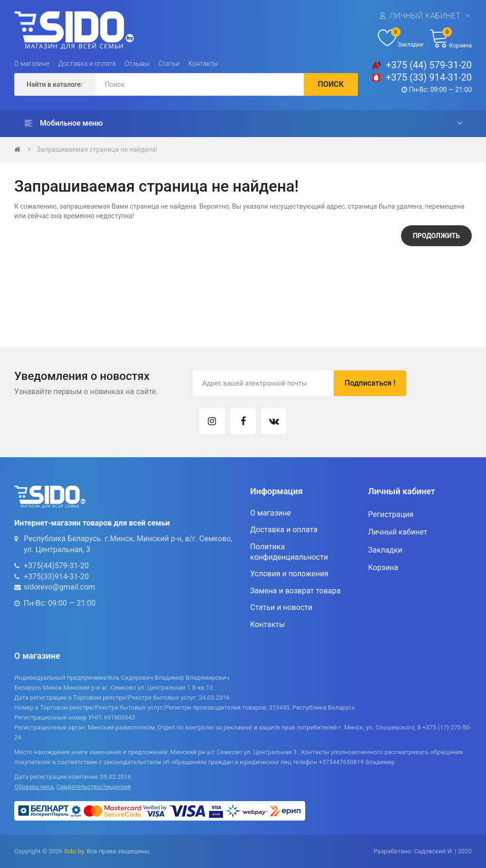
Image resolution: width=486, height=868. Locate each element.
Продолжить (436, 236)
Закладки (385, 550)
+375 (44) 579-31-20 (429, 65)
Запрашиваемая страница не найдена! (97, 149)
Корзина (383, 568)
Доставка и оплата (87, 64)
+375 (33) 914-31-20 (429, 77)
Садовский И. (434, 851)
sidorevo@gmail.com (59, 587)
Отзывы (137, 64)
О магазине (32, 64)
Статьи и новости (281, 607)
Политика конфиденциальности (289, 552)
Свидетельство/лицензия (94, 787)
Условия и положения (289, 574)
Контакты (203, 64)
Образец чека (34, 787)
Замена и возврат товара (295, 591)
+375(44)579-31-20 (56, 566)
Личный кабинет (425, 16)
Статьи (169, 64)
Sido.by (74, 851)
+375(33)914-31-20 (56, 577)
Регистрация (391, 514)
